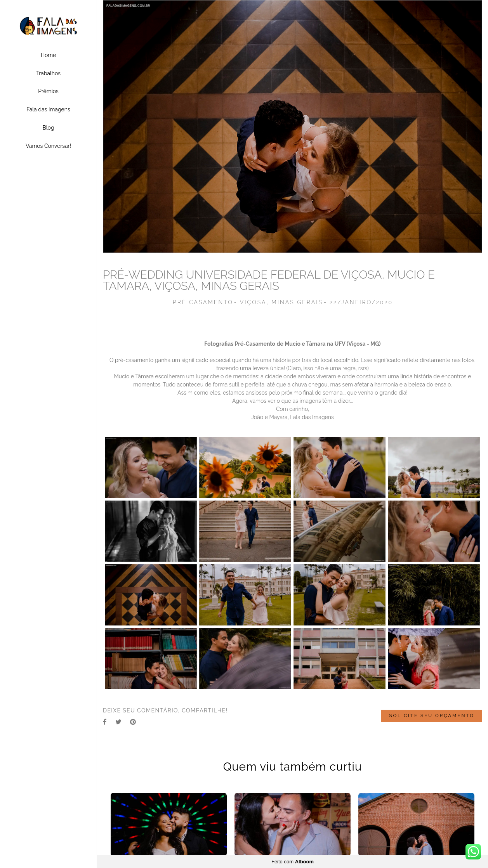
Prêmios (48, 91)
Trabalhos (48, 73)
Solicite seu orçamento (432, 716)
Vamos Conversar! (48, 146)
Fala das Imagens (48, 109)
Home (49, 55)
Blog (48, 128)
